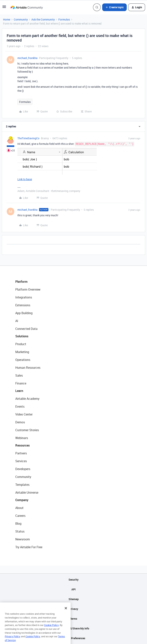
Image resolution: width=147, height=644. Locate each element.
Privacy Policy (13, 642)
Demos (20, 422)
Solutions (22, 336)
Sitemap (74, 599)
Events (20, 406)
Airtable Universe (27, 492)
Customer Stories (27, 430)
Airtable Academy (27, 399)
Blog (18, 524)
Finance (21, 383)
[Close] (66, 614)
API (73, 589)
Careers (20, 516)
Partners (21, 453)
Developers (23, 469)
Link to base (25, 179)
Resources (22, 445)
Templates (22, 485)
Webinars (22, 438)
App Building (24, 313)
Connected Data (26, 329)
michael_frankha (27, 58)
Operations (23, 360)
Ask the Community (43, 19)
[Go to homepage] (27, 7)
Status (20, 531)
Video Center (24, 414)
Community (21, 19)
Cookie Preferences (74, 638)
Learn (19, 391)
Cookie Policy (51, 631)
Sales (19, 375)
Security (73, 580)
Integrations (24, 297)
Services (21, 461)
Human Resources (28, 368)
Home (7, 19)
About (19, 508)
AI (17, 321)
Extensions (23, 305)
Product (21, 344)
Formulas (64, 19)
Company (22, 500)
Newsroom (23, 539)
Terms (73, 619)
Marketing (22, 352)
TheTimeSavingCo (28, 138)
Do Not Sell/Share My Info (74, 628)
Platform (21, 282)
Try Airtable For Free (29, 547)
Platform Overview (28, 289)
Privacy (74, 609)
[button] (4, 8)
